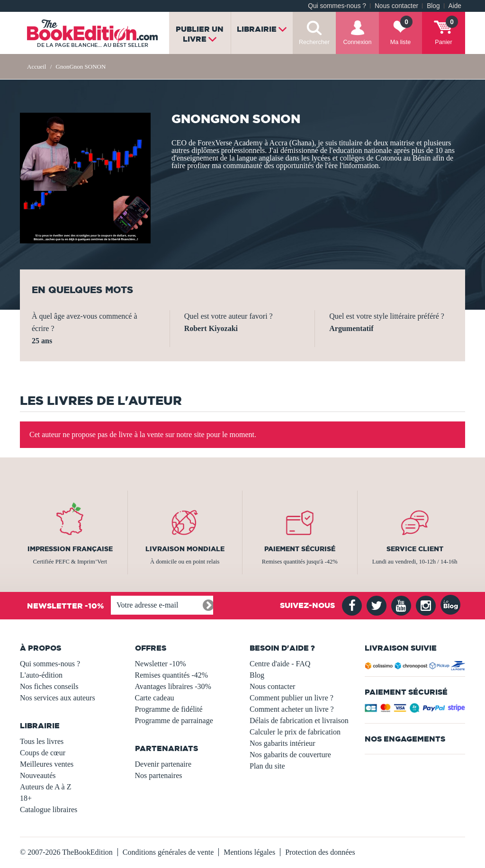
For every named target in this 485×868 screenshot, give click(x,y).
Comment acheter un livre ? (292, 709)
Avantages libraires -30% (173, 686)
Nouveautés (38, 775)
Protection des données (320, 852)
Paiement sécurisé (300, 549)
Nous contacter (396, 6)
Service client (415, 549)
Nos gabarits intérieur (283, 743)
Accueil (36, 67)
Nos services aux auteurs (58, 698)
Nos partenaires (159, 775)
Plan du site (267, 766)
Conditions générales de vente (168, 852)
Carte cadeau (155, 698)
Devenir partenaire (163, 764)
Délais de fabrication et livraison (299, 720)
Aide (455, 6)
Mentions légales (249, 852)
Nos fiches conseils (49, 686)
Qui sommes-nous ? (337, 6)
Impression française (70, 549)
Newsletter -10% (161, 664)
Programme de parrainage (174, 720)
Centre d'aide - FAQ (280, 664)
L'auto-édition (41, 675)
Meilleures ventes (47, 764)
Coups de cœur (43, 753)
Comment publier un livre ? (292, 698)
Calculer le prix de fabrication (295, 732)
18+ (26, 798)
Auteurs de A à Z (45, 787)
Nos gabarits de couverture (290, 755)
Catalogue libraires (49, 810)
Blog (433, 6)
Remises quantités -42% (172, 675)
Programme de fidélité (169, 709)
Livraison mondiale (185, 549)
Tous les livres (42, 741)
